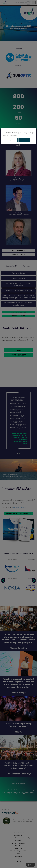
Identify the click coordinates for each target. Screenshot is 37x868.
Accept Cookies (24, 140)
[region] (19, 136)
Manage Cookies (12, 140)
